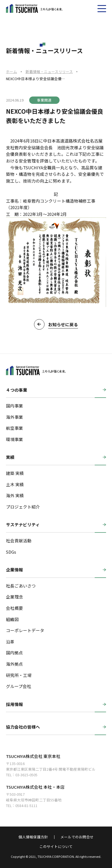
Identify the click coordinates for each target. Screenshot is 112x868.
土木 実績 (15, 484)
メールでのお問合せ (77, 837)
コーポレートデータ (25, 630)
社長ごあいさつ (21, 586)
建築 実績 (15, 473)
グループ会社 (19, 686)
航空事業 (14, 428)
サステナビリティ (23, 524)
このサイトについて (56, 847)
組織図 (12, 619)
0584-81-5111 (26, 805)
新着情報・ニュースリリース (49, 72)
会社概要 (14, 608)
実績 (10, 457)
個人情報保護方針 (33, 837)
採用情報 (14, 704)
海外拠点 (14, 664)
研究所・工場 (19, 675)
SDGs (11, 552)
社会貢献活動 (19, 541)
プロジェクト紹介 (23, 507)
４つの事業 (17, 390)
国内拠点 (14, 653)
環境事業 (14, 439)
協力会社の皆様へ (23, 727)
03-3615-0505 (26, 775)
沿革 (10, 642)
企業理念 (14, 597)
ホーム (11, 72)
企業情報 (14, 570)
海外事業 (14, 417)
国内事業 (14, 406)
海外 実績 (15, 495)
